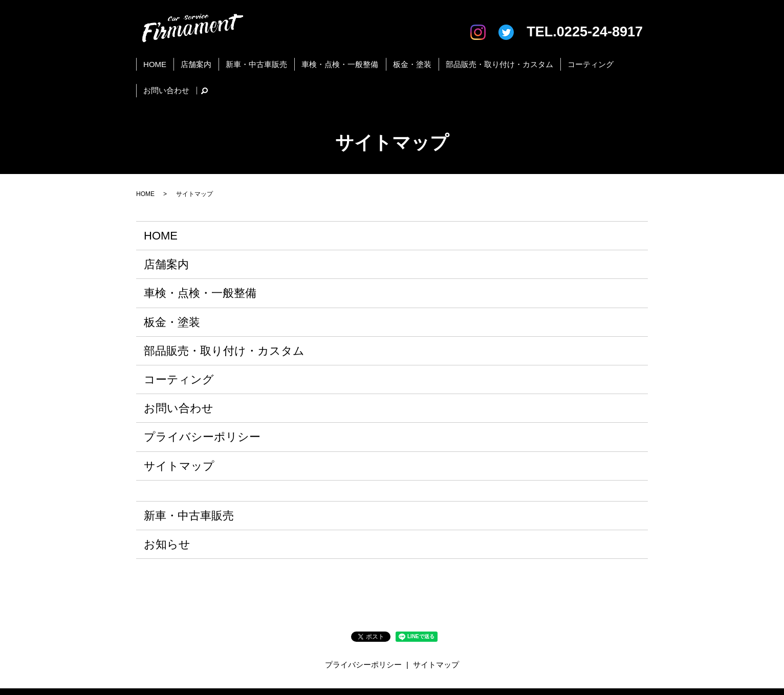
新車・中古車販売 (244, 59)
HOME (157, 59)
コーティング (548, 59)
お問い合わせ (600, 59)
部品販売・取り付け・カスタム (464, 59)
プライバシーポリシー (202, 400)
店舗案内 (190, 59)
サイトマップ (179, 429)
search (635, 59)
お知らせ (167, 508)
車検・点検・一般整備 (319, 59)
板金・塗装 (384, 59)
